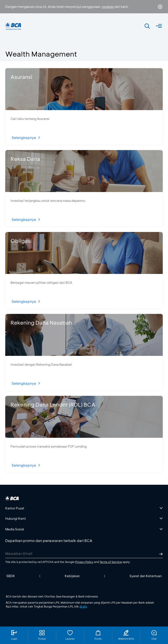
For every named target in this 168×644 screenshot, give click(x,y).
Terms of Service (111, 562)
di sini (83, 606)
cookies (108, 7)
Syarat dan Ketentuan (146, 576)
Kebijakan (72, 576)
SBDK (11, 576)
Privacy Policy (84, 562)
